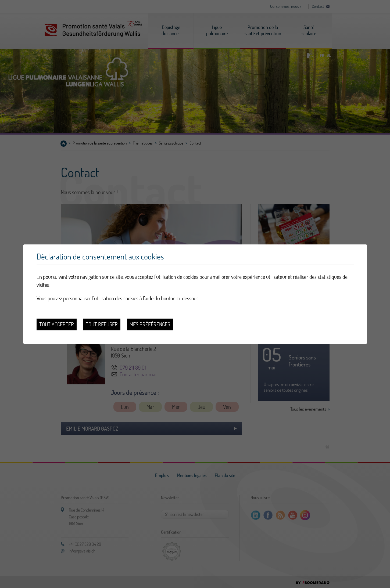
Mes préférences (150, 324)
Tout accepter (57, 324)
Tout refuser (102, 324)
